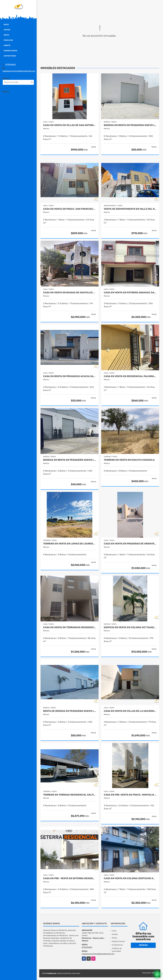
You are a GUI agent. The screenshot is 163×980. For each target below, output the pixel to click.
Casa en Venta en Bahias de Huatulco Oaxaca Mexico (70, 293)
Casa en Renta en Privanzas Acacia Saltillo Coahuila (70, 376)
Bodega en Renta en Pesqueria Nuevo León (130, 125)
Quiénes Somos (10, 51)
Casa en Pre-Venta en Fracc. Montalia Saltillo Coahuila (130, 795)
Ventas (7, 30)
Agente (7, 45)
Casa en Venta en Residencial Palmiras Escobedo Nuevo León (130, 376)
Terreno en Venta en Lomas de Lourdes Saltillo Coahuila (70, 544)
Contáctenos (10, 56)
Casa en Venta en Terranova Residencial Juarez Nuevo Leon (70, 627)
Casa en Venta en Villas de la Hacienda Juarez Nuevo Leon (130, 711)
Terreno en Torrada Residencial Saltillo (70, 795)
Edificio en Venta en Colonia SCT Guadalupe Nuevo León (130, 627)
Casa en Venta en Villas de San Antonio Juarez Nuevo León (70, 125)
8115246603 (11, 64)
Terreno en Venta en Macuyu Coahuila (129, 460)
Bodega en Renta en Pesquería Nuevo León (70, 460)
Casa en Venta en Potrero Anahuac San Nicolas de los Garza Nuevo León (130, 293)
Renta (6, 35)
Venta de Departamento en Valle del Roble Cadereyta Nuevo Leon (130, 209)
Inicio (6, 24)
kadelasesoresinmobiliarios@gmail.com (19, 71)
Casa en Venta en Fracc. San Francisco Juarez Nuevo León (70, 209)
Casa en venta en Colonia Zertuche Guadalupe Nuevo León (130, 878)
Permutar (8, 40)
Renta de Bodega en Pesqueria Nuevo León (70, 711)
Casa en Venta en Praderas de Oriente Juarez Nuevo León (130, 544)
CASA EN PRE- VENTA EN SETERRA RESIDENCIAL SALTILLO (70, 878)
